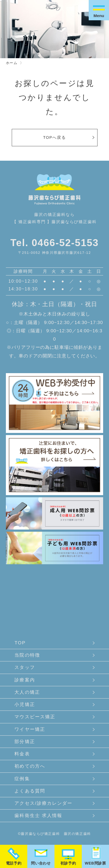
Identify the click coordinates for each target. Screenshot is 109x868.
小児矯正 (25, 704)
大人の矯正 (27, 692)
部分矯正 (25, 741)
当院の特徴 (27, 655)
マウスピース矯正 (35, 717)
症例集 (22, 779)
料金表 (22, 754)
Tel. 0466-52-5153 (55, 243)
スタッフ (25, 667)
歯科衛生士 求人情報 (38, 815)
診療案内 (25, 680)
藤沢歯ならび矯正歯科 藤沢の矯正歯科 (56, 834)
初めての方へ (30, 766)
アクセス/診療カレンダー (43, 803)
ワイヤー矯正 (30, 729)
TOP (20, 643)
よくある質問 (30, 791)
